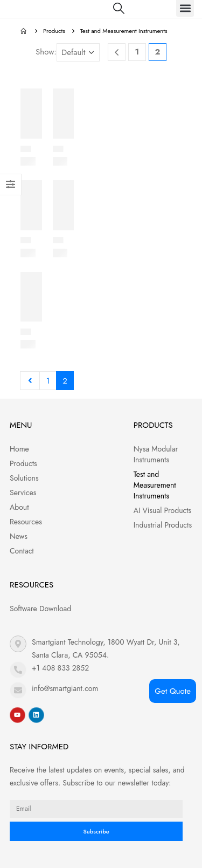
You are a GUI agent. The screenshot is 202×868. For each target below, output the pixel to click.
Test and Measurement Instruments (155, 485)
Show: (46, 52)
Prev (30, 381)
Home (19, 449)
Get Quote (173, 691)
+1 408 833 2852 (60, 668)
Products (23, 463)
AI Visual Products (163, 510)
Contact (22, 551)
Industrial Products (163, 525)
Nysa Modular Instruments (156, 454)
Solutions (24, 478)
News (19, 536)
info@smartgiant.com (65, 688)
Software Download (40, 609)
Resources (26, 522)
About (19, 507)
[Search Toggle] (119, 8)
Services (23, 493)
